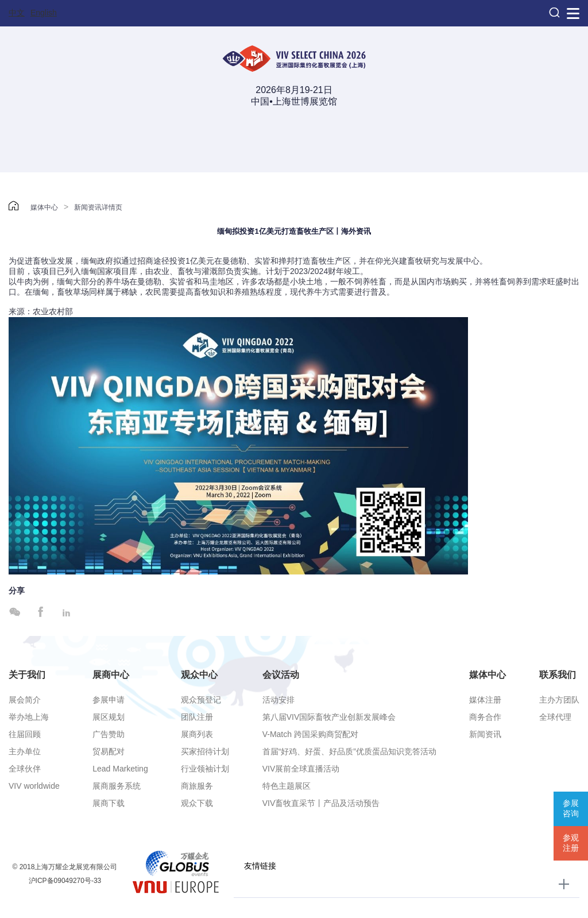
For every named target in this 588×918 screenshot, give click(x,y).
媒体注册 (485, 700)
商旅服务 (197, 786)
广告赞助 (109, 734)
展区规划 (109, 717)
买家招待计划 (205, 751)
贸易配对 (109, 751)
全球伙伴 (25, 769)
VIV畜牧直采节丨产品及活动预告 (321, 803)
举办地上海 (29, 717)
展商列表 (197, 734)
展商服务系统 (117, 786)
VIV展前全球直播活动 (301, 769)
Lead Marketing (120, 769)
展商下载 (109, 803)
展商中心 (111, 675)
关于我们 (27, 675)
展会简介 (25, 700)
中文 (17, 13)
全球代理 (555, 717)
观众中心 (199, 675)
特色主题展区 (287, 786)
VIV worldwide (34, 786)
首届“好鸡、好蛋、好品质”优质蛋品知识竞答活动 (349, 751)
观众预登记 (201, 700)
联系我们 (558, 675)
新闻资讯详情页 (98, 207)
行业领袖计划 (205, 769)
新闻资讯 (485, 734)
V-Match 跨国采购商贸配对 (310, 734)
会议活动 (281, 675)
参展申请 (109, 700)
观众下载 (197, 803)
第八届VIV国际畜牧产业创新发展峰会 (329, 717)
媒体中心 (44, 207)
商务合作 (485, 717)
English (44, 13)
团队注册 (197, 717)
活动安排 (278, 700)
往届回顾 (25, 734)
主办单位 (25, 751)
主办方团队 (559, 700)
